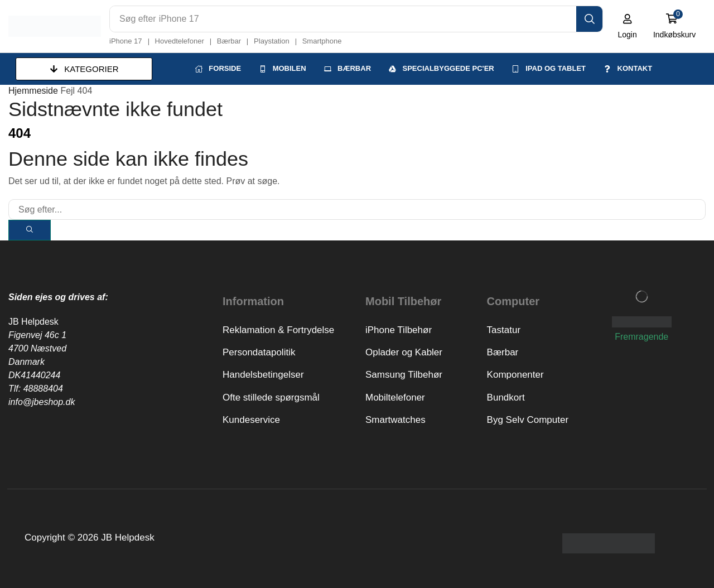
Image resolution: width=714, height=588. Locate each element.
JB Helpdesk (33, 321)
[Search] (590, 19)
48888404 (43, 388)
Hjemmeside (33, 90)
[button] (628, 26)
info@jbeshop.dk (42, 401)
